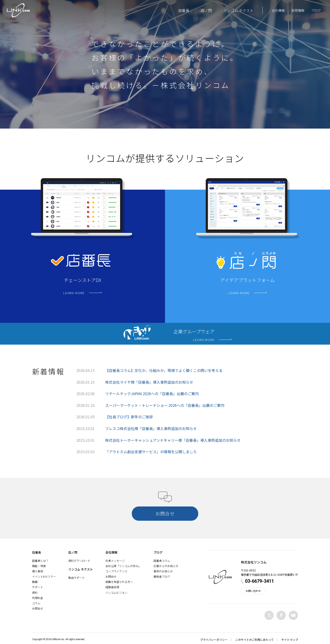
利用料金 (38, 598)
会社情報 (278, 10)
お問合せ (38, 608)
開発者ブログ (162, 576)
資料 (35, 592)
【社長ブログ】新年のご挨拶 (129, 417)
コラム (36, 603)
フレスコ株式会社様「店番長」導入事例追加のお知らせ (151, 428)
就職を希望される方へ (119, 582)
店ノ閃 (206, 10)
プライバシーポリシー (214, 640)
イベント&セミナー (44, 576)
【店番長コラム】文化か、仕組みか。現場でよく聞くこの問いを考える (164, 370)
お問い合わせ (253, 591)
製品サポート (77, 578)
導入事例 (38, 571)
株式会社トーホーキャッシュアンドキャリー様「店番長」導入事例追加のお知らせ (173, 440)
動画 (35, 582)
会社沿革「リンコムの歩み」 (123, 566)
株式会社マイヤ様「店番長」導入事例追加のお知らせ (149, 382)
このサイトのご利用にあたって (254, 640)
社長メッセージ (115, 561)
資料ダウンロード (79, 561)
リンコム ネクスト (238, 10)
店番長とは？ (40, 561)
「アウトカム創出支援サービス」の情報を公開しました (151, 452)
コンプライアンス (116, 571)
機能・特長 (39, 566)
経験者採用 (112, 587)
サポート (38, 587)
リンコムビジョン (116, 592)
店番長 (184, 10)
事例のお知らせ (163, 571)
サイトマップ (290, 640)
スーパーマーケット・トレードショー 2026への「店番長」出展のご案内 (165, 405)
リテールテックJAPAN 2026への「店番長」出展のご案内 (152, 394)
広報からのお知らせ (166, 566)
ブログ (316, 10)
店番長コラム (162, 561)
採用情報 (298, 10)
